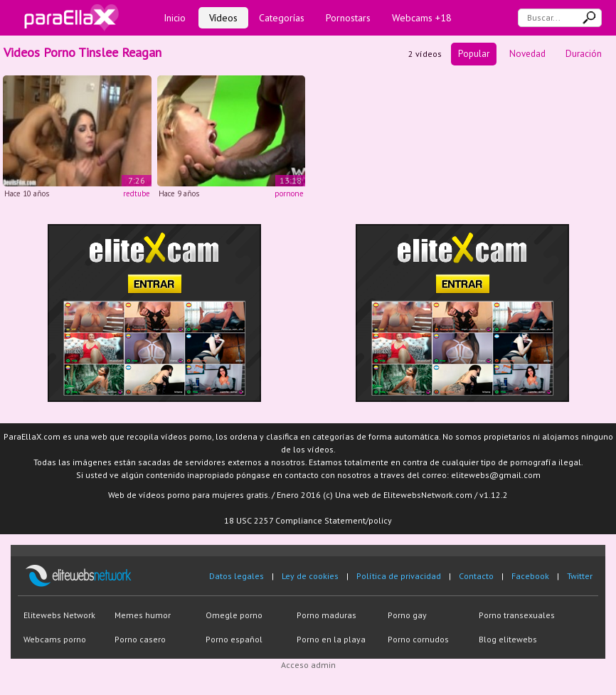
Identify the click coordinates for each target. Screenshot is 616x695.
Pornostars (348, 18)
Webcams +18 (422, 18)
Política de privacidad (399, 576)
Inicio (175, 18)
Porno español (234, 639)
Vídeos (223, 18)
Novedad (527, 54)
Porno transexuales (517, 615)
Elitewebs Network (59, 615)
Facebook (530, 576)
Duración (584, 54)
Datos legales (237, 576)
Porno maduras (326, 615)
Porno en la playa (331, 639)
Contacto (476, 576)
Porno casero (140, 639)
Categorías (282, 18)
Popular (474, 54)
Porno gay (407, 615)
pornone (289, 193)
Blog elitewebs (508, 639)
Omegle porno (234, 615)
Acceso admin (308, 665)
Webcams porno (55, 639)
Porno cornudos (418, 639)
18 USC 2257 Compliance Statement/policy (308, 520)
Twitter (580, 576)
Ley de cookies (310, 576)
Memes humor (143, 615)
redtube (137, 193)
